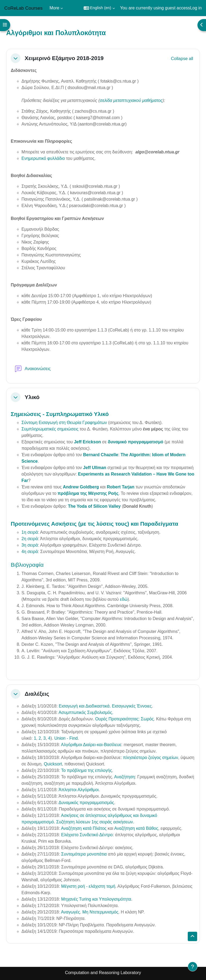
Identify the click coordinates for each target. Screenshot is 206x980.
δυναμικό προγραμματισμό (136, 442)
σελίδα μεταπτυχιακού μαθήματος (131, 100)
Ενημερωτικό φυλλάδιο (43, 158)
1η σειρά (30, 532)
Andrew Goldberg (81, 487)
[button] (99, 8)
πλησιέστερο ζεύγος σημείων (151, 758)
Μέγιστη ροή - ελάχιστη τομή (88, 886)
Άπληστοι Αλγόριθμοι (78, 790)
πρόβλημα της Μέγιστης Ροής (88, 493)
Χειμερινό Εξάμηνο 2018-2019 (64, 58)
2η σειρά (30, 539)
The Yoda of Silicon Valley (94, 506)
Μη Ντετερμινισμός (100, 912)
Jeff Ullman (95, 468)
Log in (196, 8)
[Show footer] (193, 967)
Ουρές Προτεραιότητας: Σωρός (124, 719)
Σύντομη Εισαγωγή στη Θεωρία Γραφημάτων (64, 423)
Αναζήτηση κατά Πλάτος (84, 828)
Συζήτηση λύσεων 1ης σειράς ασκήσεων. (95, 822)
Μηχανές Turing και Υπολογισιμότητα (96, 899)
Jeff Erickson (87, 442)
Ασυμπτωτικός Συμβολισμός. (86, 712)
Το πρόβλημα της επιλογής (87, 770)
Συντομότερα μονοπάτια (84, 854)
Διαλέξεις (37, 694)
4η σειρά (30, 552)
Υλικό (32, 397)
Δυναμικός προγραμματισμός (86, 803)
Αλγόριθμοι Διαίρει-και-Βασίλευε (91, 745)
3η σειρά (30, 545)
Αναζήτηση (125, 777)
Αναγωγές (70, 912)
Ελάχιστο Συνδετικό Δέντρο (87, 835)
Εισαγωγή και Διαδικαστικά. (85, 706)
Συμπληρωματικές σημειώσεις (50, 429)
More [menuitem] (54, 8)
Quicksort (53, 764)
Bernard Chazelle (101, 455)
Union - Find (66, 738)
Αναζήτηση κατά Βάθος (136, 828)
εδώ (124, 599)
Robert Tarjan (121, 487)
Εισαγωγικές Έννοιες (132, 706)
